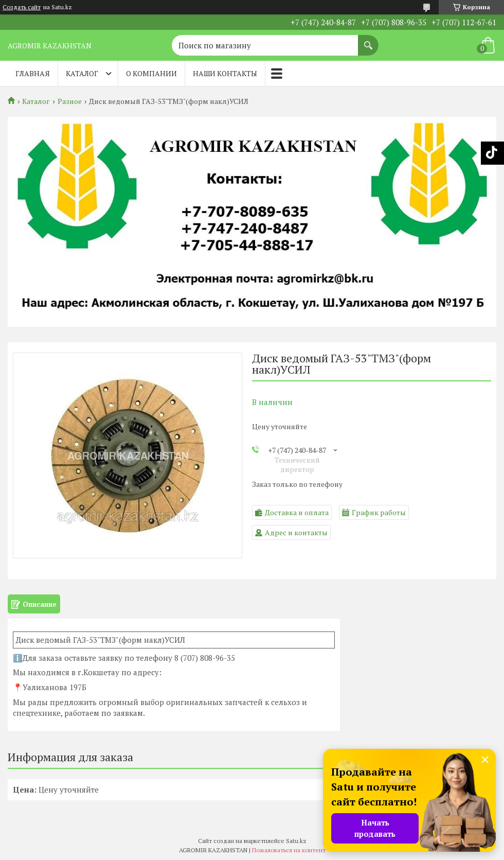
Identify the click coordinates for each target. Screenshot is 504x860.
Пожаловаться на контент (289, 850)
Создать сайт (22, 7)
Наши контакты (225, 73)
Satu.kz (296, 841)
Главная (33, 73)
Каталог (82, 73)
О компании (151, 73)
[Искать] (368, 40)
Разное (70, 101)
